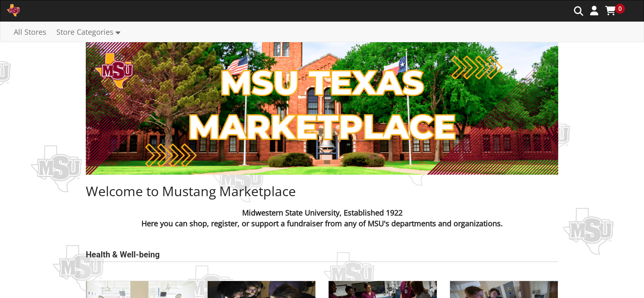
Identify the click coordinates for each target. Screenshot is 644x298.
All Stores (30, 32)
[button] (594, 10)
